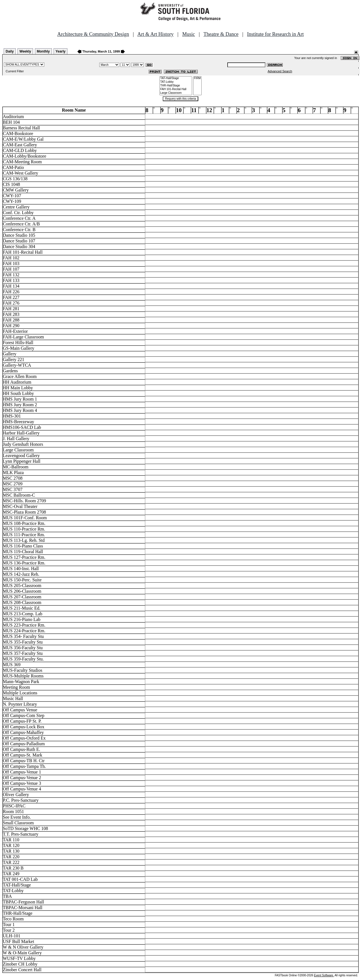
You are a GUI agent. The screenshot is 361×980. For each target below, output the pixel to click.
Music (189, 34)
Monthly (43, 51)
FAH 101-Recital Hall (176, 89)
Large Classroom (176, 93)
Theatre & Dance (221, 34)
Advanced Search (280, 71)
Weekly (25, 51)
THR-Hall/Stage (176, 86)
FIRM (197, 78)
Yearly (60, 51)
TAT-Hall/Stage (176, 78)
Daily (10, 51)
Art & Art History (156, 34)
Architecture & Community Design (93, 34)
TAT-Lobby (176, 82)
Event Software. (324, 975)
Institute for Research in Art (275, 34)
